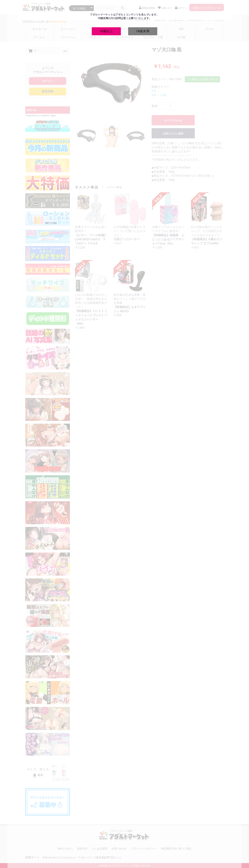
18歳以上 (106, 31)
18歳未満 (143, 31)
